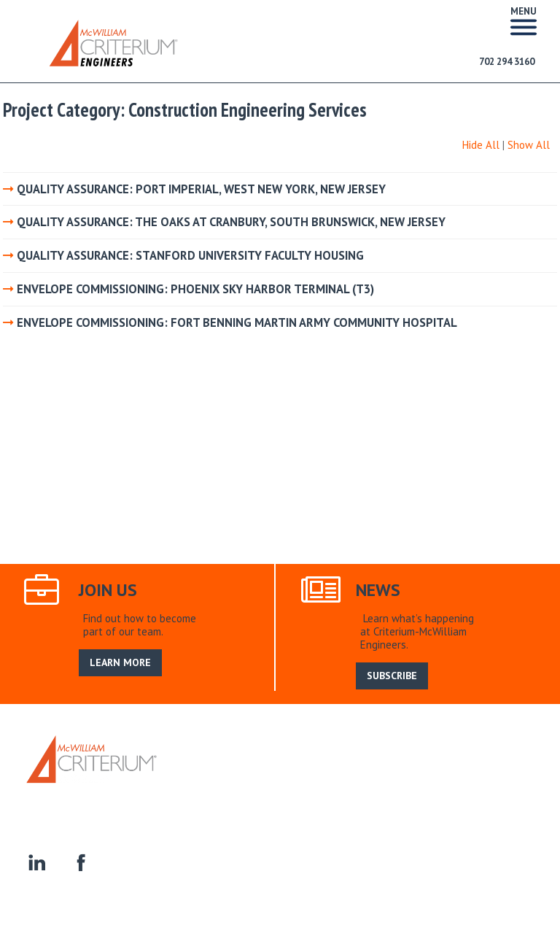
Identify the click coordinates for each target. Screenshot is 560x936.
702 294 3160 (507, 62)
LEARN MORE (120, 662)
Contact (450, 795)
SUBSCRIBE (392, 676)
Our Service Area (307, 778)
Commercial (267, 795)
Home (191, 778)
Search (372, 778)
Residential (204, 795)
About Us (236, 778)
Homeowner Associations (363, 795)
